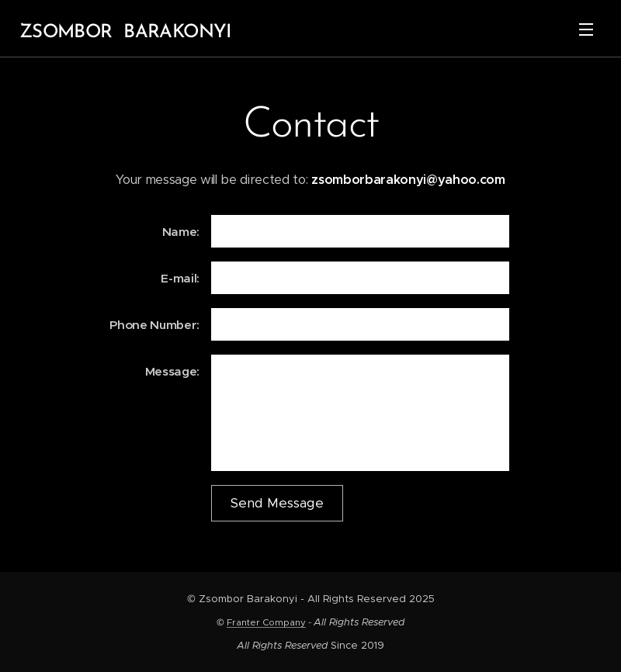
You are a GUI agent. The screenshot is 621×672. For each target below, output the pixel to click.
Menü (586, 29)
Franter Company (266, 622)
